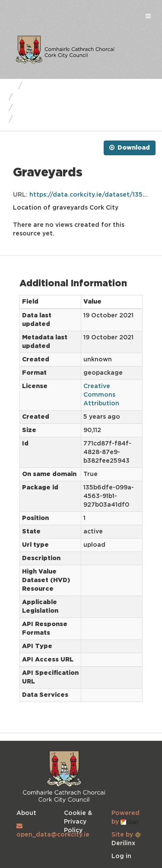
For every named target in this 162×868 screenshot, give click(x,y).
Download (130, 147)
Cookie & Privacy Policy (78, 822)
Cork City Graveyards (58, 108)
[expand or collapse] (148, 16)
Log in (121, 856)
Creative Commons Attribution (101, 395)
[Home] (10, 86)
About (26, 813)
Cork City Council (50, 97)
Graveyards (40, 119)
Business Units (54, 86)
